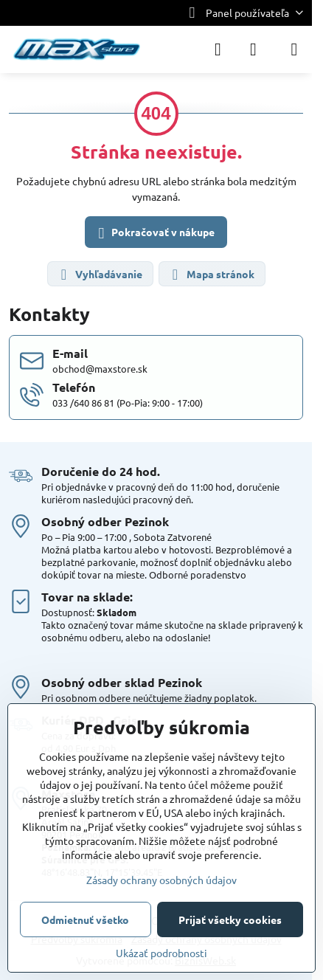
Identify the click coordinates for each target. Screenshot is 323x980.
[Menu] (294, 49)
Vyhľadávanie (100, 275)
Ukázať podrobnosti (161, 953)
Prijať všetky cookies (230, 919)
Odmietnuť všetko (85, 919)
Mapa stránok (211, 275)
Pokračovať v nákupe (154, 233)
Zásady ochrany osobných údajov (161, 880)
